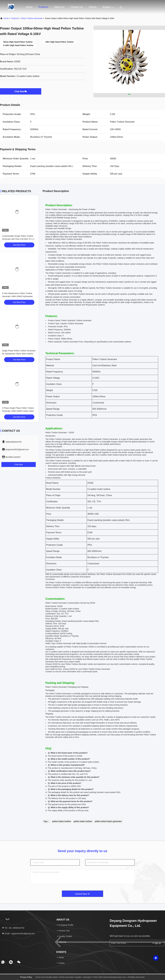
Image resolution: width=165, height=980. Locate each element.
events (93, 7)
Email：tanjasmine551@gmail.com (18, 934)
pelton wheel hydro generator (108, 821)
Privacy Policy (26, 977)
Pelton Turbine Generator (32, 18)
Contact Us (77, 7)
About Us (59, 7)
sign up (156, 943)
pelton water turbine (83, 821)
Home (29, 7)
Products (43, 7)
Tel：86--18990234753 (13, 928)
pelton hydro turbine (62, 821)
